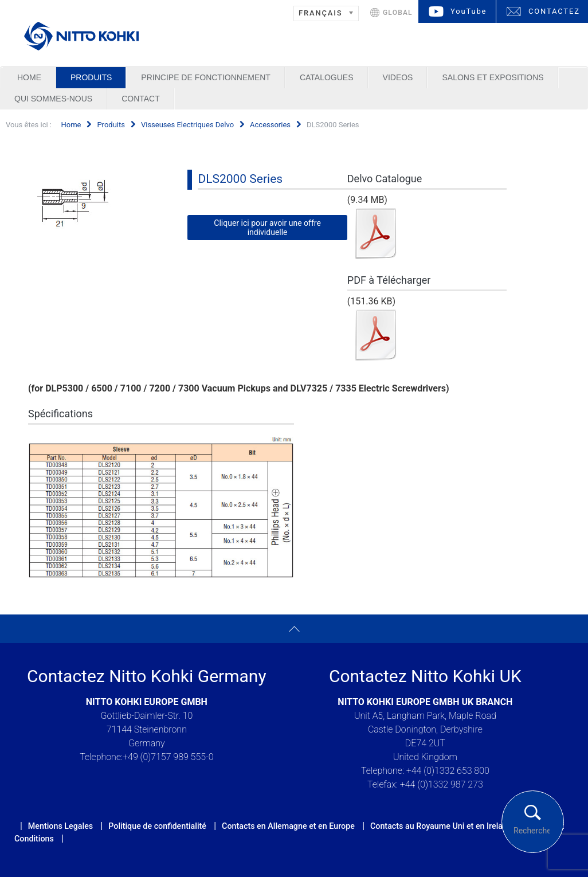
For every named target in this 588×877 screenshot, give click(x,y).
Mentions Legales (60, 826)
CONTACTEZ (554, 11)
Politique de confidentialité (157, 826)
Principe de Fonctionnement (206, 77)
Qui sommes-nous (53, 99)
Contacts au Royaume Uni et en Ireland (441, 826)
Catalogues (327, 77)
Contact (141, 99)
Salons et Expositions (493, 77)
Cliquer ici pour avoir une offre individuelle (267, 228)
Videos (398, 77)
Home (29, 77)
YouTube (469, 11)
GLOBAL (398, 13)
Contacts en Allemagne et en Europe (288, 826)
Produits (91, 77)
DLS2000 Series (240, 179)
